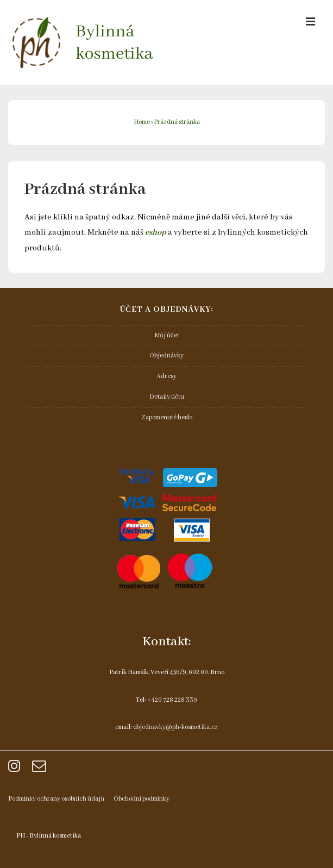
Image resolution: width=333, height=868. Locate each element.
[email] (40, 770)
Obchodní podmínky (142, 799)
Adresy (166, 376)
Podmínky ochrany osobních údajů (56, 799)
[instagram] (16, 770)
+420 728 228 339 (172, 700)
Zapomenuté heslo (167, 417)
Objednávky (166, 356)
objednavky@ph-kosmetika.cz (175, 727)
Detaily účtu (167, 397)
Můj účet (167, 335)
